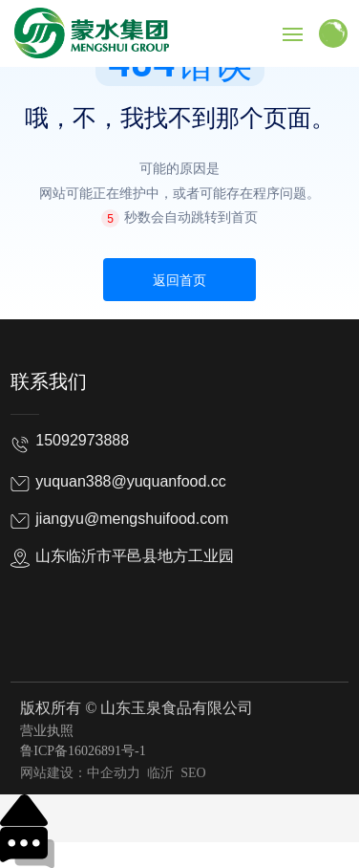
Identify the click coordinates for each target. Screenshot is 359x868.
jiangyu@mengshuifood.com (132, 519)
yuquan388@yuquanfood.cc (131, 481)
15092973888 (82, 440)
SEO (192, 773)
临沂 (160, 773)
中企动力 (114, 773)
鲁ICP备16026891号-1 (83, 751)
